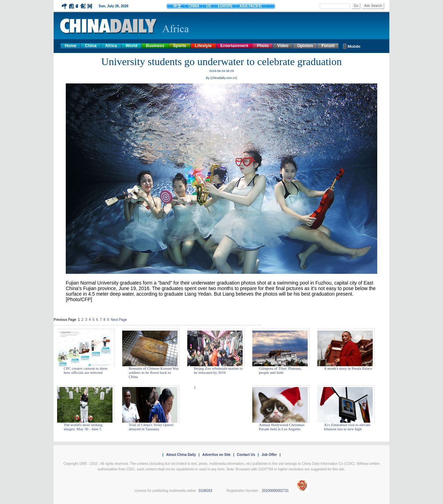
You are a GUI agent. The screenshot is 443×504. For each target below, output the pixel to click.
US (209, 6)
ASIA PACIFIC (251, 6)
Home (70, 46)
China (91, 46)
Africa (111, 46)
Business (155, 46)
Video (283, 46)
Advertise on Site (216, 455)
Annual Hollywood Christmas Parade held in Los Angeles (282, 427)
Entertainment (234, 46)
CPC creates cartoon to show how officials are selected (86, 370)
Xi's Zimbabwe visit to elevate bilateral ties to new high (347, 427)
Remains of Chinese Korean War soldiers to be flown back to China (154, 372)
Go (356, 6)
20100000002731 (275, 491)
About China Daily (181, 455)
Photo (263, 46)
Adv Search (373, 6)
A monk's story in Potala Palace (348, 368)
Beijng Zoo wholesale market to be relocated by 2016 (218, 370)
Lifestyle (203, 46)
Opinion (305, 46)
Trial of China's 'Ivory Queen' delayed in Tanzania (151, 427)
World (132, 46)
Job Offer (269, 455)
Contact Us (246, 455)
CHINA (194, 6)
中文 (177, 6)
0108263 (205, 491)
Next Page (119, 320)
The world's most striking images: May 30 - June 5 (83, 427)
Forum (328, 46)
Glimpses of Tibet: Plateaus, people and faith (280, 370)
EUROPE (225, 6)
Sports (180, 46)
